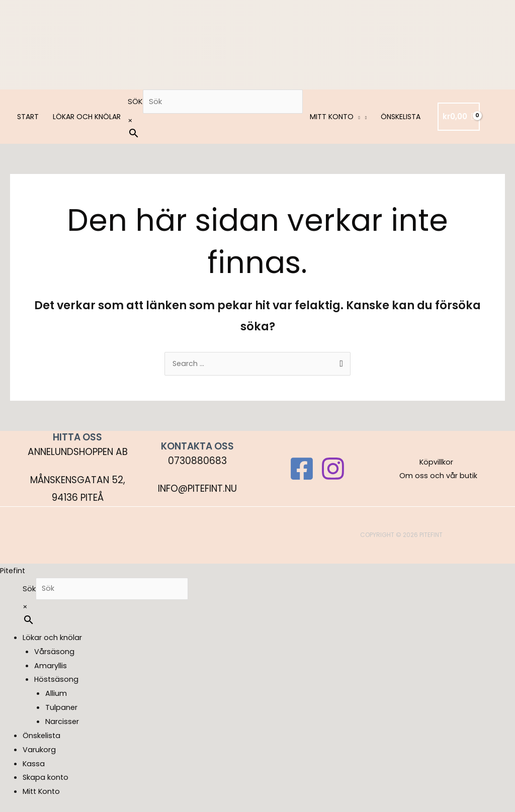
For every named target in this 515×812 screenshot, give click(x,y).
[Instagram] (333, 470)
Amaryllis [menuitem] (51, 667)
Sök (135, 101)
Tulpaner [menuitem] (62, 710)
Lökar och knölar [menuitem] (52, 640)
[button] (357, 117)
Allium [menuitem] (56, 696)
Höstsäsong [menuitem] (57, 682)
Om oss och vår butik (440, 476)
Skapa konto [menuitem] (46, 780)
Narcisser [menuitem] (62, 724)
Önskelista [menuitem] (42, 738)
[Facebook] (302, 470)
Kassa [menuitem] (34, 765)
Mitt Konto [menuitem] (42, 794)
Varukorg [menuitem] (39, 752)
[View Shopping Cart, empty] (459, 117)
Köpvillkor (436, 463)
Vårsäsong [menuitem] (54, 654)
